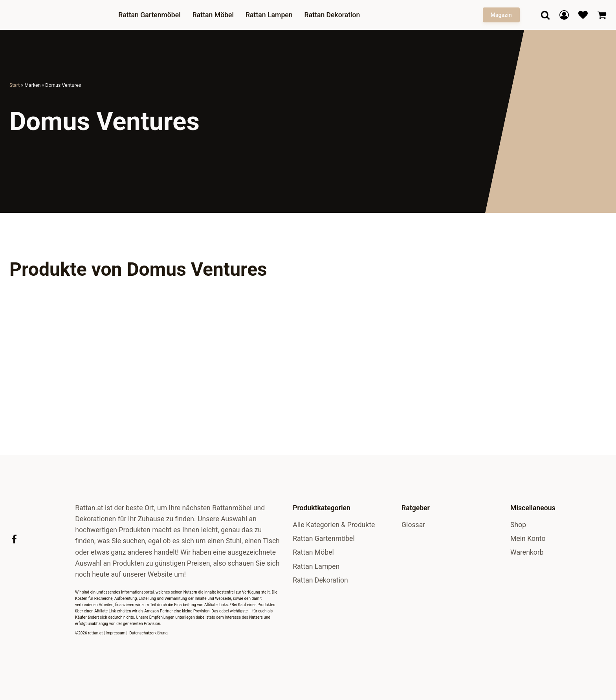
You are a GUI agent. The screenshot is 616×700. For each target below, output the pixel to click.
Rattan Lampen (270, 15)
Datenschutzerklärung (148, 633)
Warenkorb (527, 552)
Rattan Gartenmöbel (150, 15)
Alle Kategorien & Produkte (334, 525)
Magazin (501, 15)
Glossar (413, 525)
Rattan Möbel (214, 15)
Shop (518, 525)
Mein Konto (528, 539)
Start (15, 85)
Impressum (115, 633)
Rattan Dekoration (333, 15)
